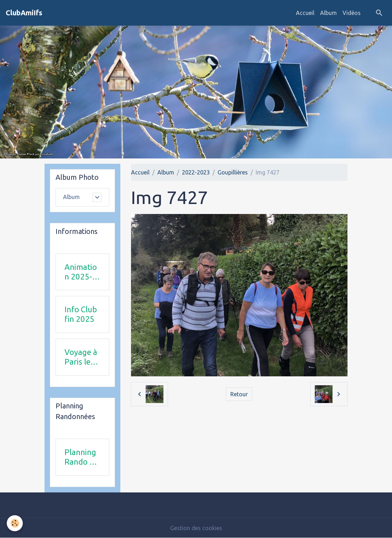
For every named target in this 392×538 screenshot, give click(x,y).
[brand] (24, 13)
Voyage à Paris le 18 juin (81, 357)
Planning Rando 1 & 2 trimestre (81, 457)
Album (328, 13)
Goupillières (233, 172)
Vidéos (352, 13)
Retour (239, 394)
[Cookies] (15, 523)
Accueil (305, 13)
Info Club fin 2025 (81, 314)
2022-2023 (196, 172)
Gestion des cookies (196, 528)
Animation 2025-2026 (81, 272)
